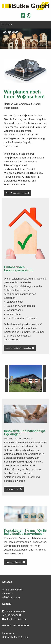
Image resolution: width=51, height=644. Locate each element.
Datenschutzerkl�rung (15, 637)
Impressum (8, 633)
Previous (6, 378)
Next (45, 378)
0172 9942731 (13, 615)
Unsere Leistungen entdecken (20, 348)
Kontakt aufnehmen (15, 562)
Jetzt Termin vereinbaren (18, 193)
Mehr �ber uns (14, 489)
